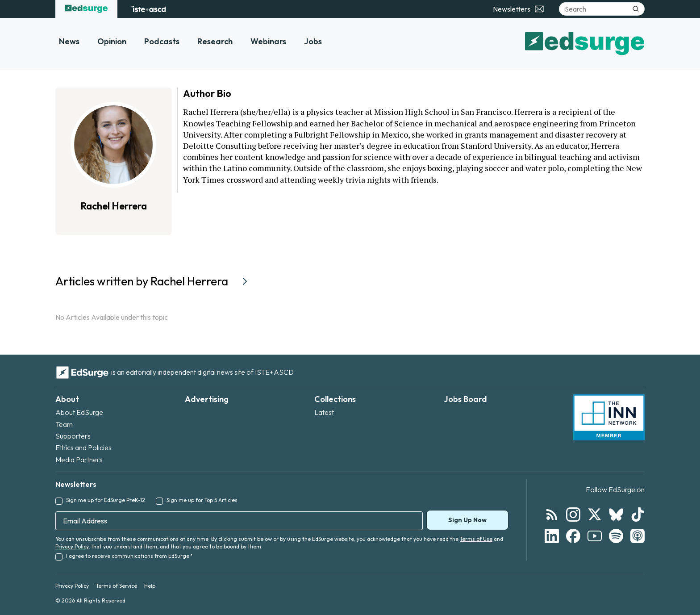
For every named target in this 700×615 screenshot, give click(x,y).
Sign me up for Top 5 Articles (202, 500)
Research (215, 41)
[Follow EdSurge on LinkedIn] (552, 536)
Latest (324, 412)
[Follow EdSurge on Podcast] (637, 536)
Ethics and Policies (83, 448)
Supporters (73, 436)
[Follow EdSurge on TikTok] (637, 515)
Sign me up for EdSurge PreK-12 (106, 500)
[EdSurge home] (86, 9)
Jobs (313, 41)
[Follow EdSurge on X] (595, 515)
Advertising (207, 399)
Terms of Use (476, 539)
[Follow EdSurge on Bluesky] (616, 515)
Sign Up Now (467, 520)
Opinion (112, 41)
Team (64, 424)
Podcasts (162, 41)
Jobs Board (465, 399)
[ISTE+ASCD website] (148, 9)
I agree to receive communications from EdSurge (129, 556)
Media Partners (79, 460)
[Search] (602, 9)
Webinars (268, 41)
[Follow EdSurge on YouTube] (595, 536)
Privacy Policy (72, 546)
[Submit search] (636, 9)
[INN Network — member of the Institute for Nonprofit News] (609, 418)
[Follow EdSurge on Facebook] (573, 536)
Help (150, 586)
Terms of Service (117, 586)
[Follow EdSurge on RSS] (552, 515)
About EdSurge (79, 412)
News (69, 41)
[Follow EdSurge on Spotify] (616, 536)
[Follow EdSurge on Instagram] (573, 515)
